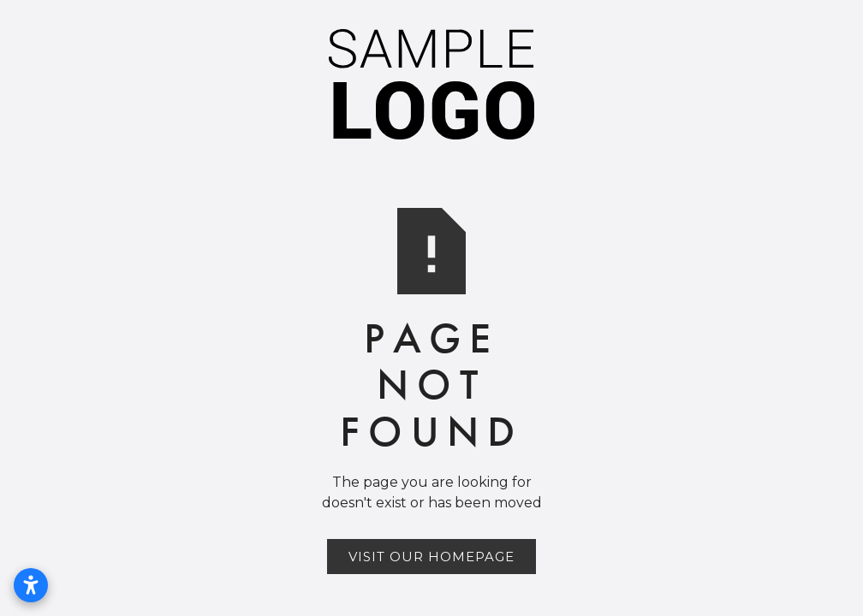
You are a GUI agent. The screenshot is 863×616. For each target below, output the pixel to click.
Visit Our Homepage (431, 557)
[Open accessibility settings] (31, 585)
